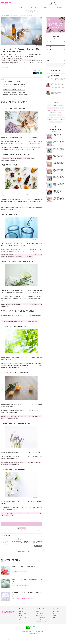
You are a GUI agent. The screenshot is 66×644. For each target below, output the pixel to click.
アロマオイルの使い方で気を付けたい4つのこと (14, 90)
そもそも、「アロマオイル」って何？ (11, 82)
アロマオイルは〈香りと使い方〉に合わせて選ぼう (15, 92)
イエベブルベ (50, 117)
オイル (7, 68)
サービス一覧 (3, 640)
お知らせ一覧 (39, 611)
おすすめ (18, 599)
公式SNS (45, 7)
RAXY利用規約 (39, 619)
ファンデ (55, 120)
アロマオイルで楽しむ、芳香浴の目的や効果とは (14, 84)
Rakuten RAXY (6, 3)
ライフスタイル (59, 122)
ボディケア (49, 50)
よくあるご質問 (59, 7)
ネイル (48, 55)
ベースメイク (49, 44)
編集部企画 (23, 599)
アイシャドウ (55, 110)
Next (40, 531)
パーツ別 (57, 117)
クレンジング (25, 571)
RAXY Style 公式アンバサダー (17, 571)
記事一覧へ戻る (21, 552)
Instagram (55, 615)
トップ (7, 7)
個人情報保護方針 (29, 631)
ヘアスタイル (53, 115)
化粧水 (28, 599)
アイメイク (49, 47)
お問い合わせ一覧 (10, 640)
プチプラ (59, 115)
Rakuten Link (56, 619)
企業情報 (23, 631)
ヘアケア (48, 52)
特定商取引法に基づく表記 (41, 621)
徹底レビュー (53, 113)
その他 (48, 60)
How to (3, 68)
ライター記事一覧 (38, 546)
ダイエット (62, 120)
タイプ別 (51, 122)
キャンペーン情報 (33, 7)
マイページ (21, 615)
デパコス (49, 120)
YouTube (55, 621)
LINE (54, 617)
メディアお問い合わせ (40, 613)
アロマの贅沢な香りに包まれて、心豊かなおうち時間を (16, 95)
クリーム (26, 586)
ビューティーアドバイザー (24, 619)
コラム (48, 58)
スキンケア (6, 66)
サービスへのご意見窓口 (41, 617)
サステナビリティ (19, 640)
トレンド (22, 586)
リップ (59, 113)
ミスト (32, 599)
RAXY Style (20, 7)
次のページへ (21, 524)
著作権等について (37, 631)
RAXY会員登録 (56, 611)
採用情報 (43, 631)
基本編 (62, 108)
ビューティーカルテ (23, 617)
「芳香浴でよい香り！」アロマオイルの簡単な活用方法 (16, 87)
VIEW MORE (62, 98)
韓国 (17, 586)
